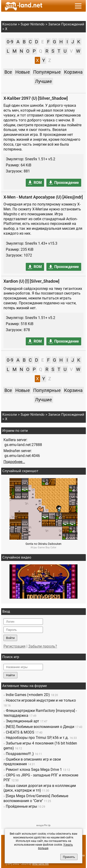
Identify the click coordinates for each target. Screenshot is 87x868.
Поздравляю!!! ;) (20, 754)
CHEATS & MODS (20, 732)
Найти (10, 675)
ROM (38, 183)
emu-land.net (40, 864)
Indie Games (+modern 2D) (28, 695)
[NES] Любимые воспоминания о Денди (40, 727)
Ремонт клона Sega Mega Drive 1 (34, 770)
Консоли (10, 24)
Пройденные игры (21, 806)
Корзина (73, 72)
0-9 (10, 42)
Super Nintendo (33, 24)
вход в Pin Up (43, 825)
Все (8, 72)
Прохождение (67, 183)
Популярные (47, 72)
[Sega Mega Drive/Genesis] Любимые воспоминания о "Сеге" (36, 798)
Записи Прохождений (66, 24)
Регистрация (14, 646)
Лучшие (43, 81)
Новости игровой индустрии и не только (41, 700)
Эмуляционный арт (23, 721)
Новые (23, 72)
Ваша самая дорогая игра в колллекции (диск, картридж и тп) (40, 788)
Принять (69, 857)
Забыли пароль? (43, 646)
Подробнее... (14, 462)
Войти (10, 638)
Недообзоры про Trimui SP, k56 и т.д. (37, 738)
